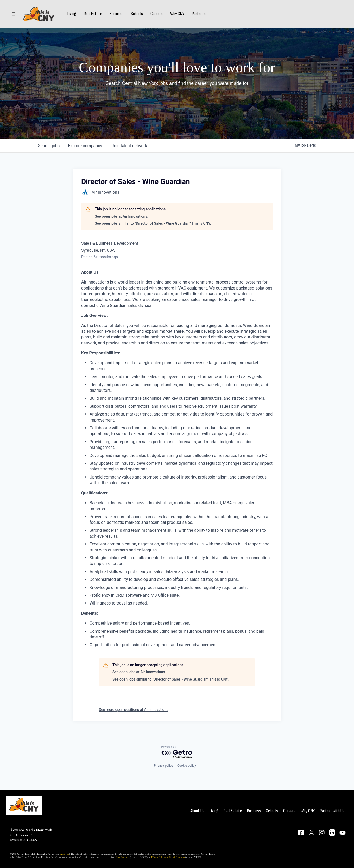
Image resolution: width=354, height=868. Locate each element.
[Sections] (14, 14)
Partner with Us (332, 811)
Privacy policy (163, 766)
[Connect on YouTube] (343, 833)
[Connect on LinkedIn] (332, 833)
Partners (199, 14)
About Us (197, 811)
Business (116, 14)
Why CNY (177, 14)
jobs (49, 146)
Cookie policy (187, 766)
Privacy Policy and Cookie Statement (168, 857)
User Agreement (123, 857)
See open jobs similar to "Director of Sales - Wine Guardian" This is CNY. (153, 223)
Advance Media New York (31, 830)
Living (72, 14)
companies (86, 146)
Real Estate (93, 14)
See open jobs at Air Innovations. (121, 216)
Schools (137, 14)
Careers (157, 14)
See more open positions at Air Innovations (134, 710)
